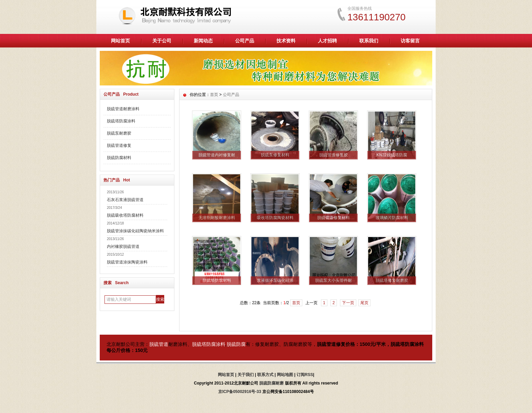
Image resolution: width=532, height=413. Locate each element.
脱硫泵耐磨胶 (119, 133)
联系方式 (265, 375)
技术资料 (286, 41)
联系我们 (369, 41)
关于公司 (162, 41)
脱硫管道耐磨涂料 (123, 109)
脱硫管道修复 (119, 145)
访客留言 (410, 41)
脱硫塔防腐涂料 (121, 121)
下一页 (348, 303)
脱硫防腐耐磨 (271, 383)
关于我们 (246, 375)
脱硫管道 (159, 344)
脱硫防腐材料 (119, 158)
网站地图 (285, 375)
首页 (214, 95)
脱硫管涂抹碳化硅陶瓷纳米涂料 (135, 231)
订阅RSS (305, 375)
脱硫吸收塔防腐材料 (125, 215)
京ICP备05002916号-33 (240, 392)
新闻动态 (203, 41)
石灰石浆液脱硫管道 (125, 200)
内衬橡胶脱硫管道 (123, 247)
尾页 (364, 303)
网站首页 (120, 41)
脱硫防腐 (236, 344)
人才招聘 (327, 41)
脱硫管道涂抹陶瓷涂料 (127, 262)
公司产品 (245, 41)
